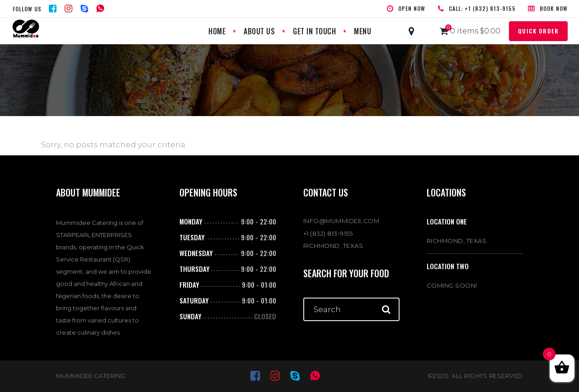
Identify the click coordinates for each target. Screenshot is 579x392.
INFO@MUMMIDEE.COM (341, 221)
